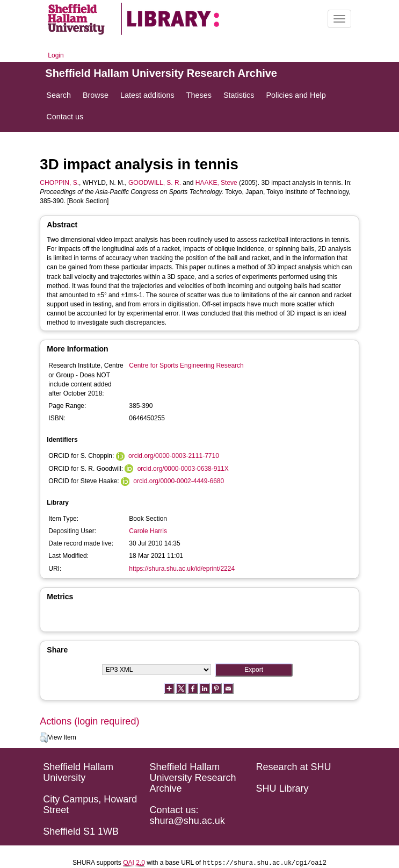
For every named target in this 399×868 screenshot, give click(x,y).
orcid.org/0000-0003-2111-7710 (174, 456)
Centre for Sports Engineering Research (186, 365)
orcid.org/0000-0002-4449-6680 (179, 481)
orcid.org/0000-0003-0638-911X (183, 469)
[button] (44, 738)
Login (56, 55)
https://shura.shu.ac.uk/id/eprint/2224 (182, 569)
